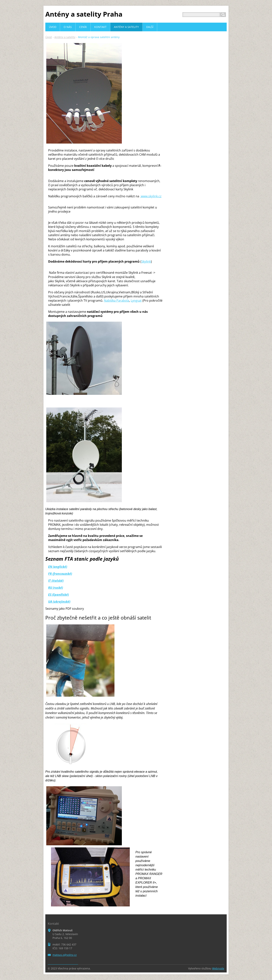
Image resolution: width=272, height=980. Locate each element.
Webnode (218, 968)
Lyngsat (136, 301)
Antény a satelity (65, 37)
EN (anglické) (58, 567)
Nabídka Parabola (117, 301)
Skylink (146, 261)
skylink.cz (151, 196)
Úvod (49, 37)
